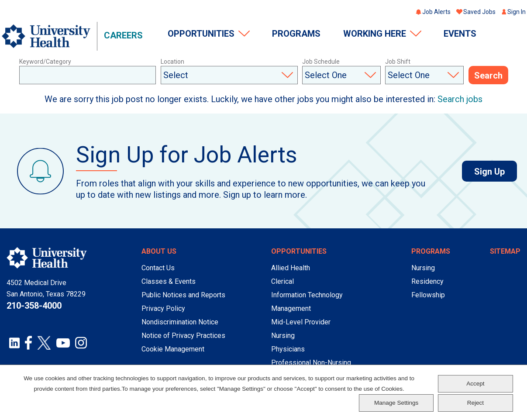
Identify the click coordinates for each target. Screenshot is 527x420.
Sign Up (496, 171)
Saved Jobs (479, 12)
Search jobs (460, 99)
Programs (296, 34)
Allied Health (291, 268)
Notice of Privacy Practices (183, 336)
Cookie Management (173, 349)
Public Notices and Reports (183, 295)
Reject (475, 403)
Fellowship (428, 295)
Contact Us (158, 268)
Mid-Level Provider (301, 322)
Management (291, 308)
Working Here (375, 34)
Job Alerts (436, 12)
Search (488, 76)
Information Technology (307, 295)
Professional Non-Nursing (311, 363)
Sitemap (505, 251)
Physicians (288, 349)
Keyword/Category (45, 62)
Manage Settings (396, 403)
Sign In (517, 12)
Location (172, 62)
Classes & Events (169, 281)
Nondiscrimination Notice (180, 322)
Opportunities (201, 34)
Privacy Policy (163, 308)
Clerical (282, 281)
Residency (427, 281)
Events (460, 34)
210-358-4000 (34, 306)
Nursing (283, 336)
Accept (475, 384)
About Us (159, 251)
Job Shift (398, 62)
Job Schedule (321, 62)
